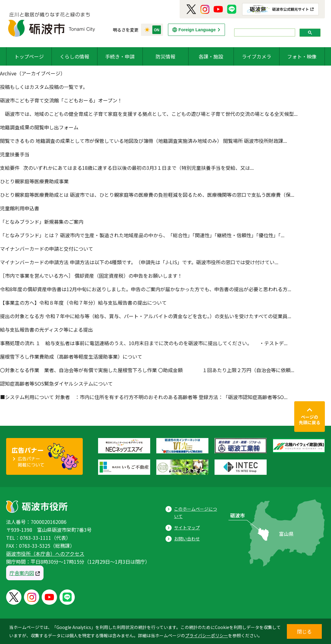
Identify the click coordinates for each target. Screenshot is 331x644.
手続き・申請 (120, 56)
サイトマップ (187, 528)
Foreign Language (197, 30)
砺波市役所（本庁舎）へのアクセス (45, 554)
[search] (264, 33)
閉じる (304, 631)
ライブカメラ (257, 56)
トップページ (29, 56)
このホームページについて (196, 513)
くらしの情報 (74, 56)
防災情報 (165, 56)
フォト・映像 (302, 56)
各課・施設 (211, 56)
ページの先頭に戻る (310, 420)
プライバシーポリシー (207, 635)
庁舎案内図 (22, 573)
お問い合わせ (187, 539)
